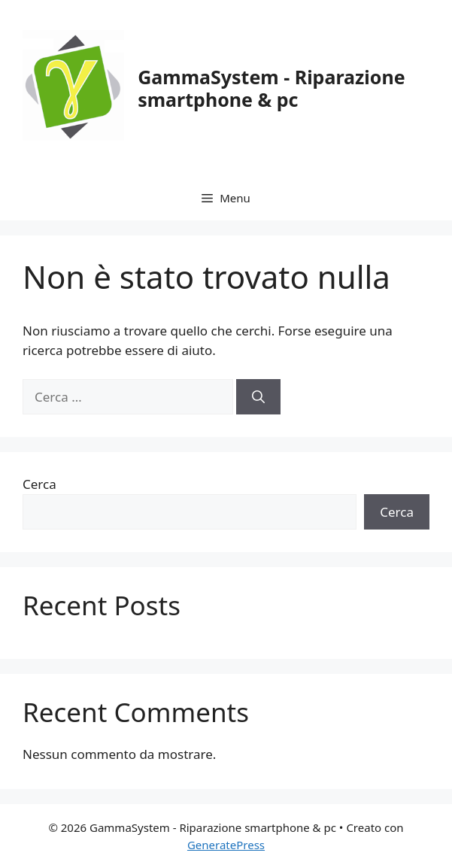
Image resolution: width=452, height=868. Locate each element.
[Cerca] (258, 397)
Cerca (39, 484)
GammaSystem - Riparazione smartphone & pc (271, 88)
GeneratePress (226, 845)
